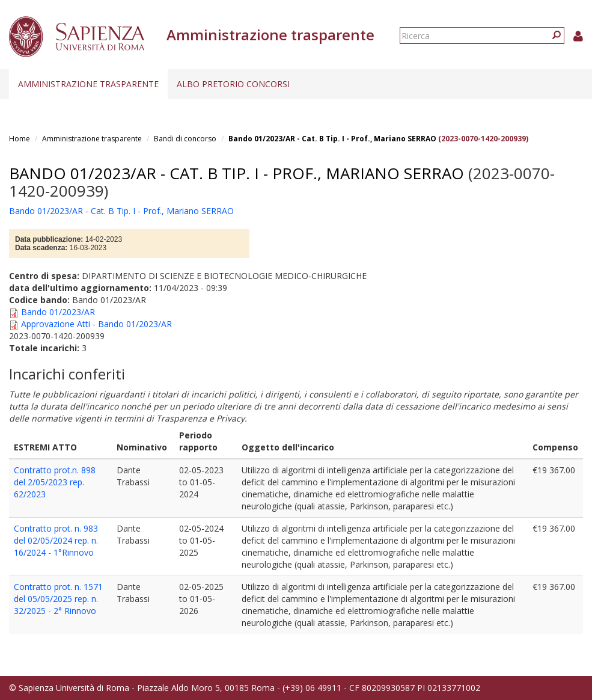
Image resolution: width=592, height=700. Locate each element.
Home (20, 139)
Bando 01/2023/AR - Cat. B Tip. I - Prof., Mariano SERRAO (332, 139)
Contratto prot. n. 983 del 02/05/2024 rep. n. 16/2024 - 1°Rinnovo (56, 540)
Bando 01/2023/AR (58, 312)
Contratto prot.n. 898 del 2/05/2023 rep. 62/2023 (55, 482)
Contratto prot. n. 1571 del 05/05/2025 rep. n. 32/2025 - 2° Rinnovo (58, 599)
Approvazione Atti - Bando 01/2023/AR (96, 324)
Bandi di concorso (185, 139)
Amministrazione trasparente (88, 84)
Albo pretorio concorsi (233, 84)
